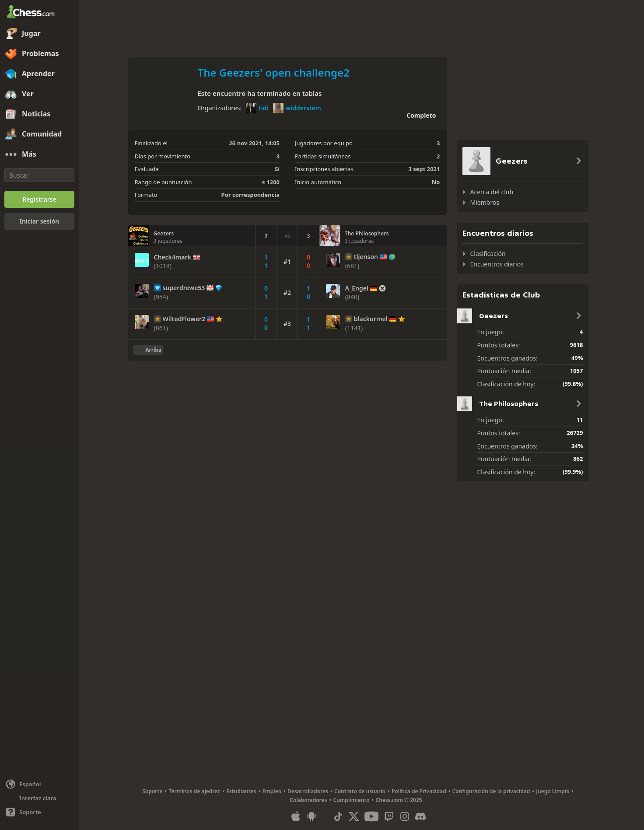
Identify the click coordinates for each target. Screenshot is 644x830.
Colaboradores (308, 800)
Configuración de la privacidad (491, 791)
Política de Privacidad (419, 791)
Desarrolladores (308, 791)
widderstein (297, 108)
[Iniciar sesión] (39, 221)
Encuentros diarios (497, 264)
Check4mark (173, 257)
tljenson (366, 257)
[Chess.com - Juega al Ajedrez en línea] (39, 13)
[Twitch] (389, 816)
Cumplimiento (352, 800)
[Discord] (420, 816)
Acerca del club (492, 192)
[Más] (39, 154)
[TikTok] (338, 816)
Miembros (485, 202)
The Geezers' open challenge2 (274, 72)
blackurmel (371, 319)
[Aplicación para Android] (311, 816)
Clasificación (488, 254)
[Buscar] (39, 175)
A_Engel (357, 288)
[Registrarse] (39, 200)
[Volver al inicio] (148, 350)
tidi (257, 108)
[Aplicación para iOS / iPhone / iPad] (296, 816)
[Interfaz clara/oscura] (39, 798)
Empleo (272, 791)
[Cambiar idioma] (39, 784)
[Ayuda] (39, 812)
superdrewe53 (184, 288)
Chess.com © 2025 (399, 800)
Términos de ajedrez (194, 791)
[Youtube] (371, 816)
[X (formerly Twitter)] (354, 816)
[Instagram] (405, 816)
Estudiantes (241, 791)
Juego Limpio (553, 791)
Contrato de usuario (360, 791)
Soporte (152, 791)
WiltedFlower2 (184, 319)
